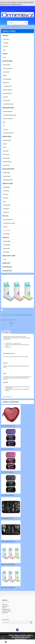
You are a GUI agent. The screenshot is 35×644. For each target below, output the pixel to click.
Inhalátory (5, 75)
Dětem (4, 50)
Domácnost (5, 35)
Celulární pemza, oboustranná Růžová (8, 564)
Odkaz (4, 323)
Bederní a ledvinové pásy (8, 68)
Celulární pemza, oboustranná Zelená (8, 587)
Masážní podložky (6, 158)
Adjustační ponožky (7, 65)
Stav (4, 325)
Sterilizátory (5, 46)
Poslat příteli (5, 310)
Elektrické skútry (7, 267)
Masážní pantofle (6, 154)
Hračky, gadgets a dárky (9, 256)
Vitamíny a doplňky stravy (8, 219)
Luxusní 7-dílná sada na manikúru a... (8, 472)
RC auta (5, 57)
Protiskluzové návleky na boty (8, 133)
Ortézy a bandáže (6, 72)
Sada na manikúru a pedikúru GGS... (7, 449)
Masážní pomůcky (7, 137)
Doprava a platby (5, 606)
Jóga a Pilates (6, 194)
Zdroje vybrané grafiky (7, 611)
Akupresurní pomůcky (7, 140)
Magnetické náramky (8, 86)
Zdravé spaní (6, 238)
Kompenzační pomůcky (8, 108)
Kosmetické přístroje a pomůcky (9, 223)
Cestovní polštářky (7, 245)
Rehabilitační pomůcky (8, 169)
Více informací (6, 332)
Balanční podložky (6, 187)
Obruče (5, 201)
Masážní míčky (6, 151)
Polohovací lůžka (7, 271)
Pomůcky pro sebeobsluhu (8, 119)
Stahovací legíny (6, 209)
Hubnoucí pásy (6, 198)
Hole (4, 126)
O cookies (4, 608)
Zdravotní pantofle (7, 100)
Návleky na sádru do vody (8, 90)
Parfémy (5, 259)
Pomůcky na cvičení (8, 183)
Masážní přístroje (6, 165)
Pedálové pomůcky (7, 173)
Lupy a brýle (5, 129)
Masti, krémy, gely (6, 234)
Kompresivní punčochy (7, 79)
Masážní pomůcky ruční (7, 162)
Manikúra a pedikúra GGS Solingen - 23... (8, 541)
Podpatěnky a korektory (7, 93)
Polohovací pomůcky (7, 176)
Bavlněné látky (6, 263)
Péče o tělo (7, 27)
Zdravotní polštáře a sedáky (8, 104)
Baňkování (5, 144)
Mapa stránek (5, 613)
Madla (4, 122)
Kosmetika (5, 227)
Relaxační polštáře (6, 248)
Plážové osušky (6, 43)
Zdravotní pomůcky (8, 61)
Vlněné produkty (6, 252)
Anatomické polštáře (7, 241)
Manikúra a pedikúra (16, 27)
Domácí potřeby (6, 39)
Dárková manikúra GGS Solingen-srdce (8, 426)
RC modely (5, 54)
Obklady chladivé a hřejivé (8, 180)
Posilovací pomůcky (7, 205)
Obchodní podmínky (6, 609)
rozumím (3, 638)
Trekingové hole (6, 212)
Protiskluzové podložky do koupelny (10, 115)
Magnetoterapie (6, 83)
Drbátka (5, 147)
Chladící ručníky (6, 191)
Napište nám (5, 604)
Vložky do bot (6, 97)
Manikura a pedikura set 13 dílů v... (7, 518)
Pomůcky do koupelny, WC (8, 111)
